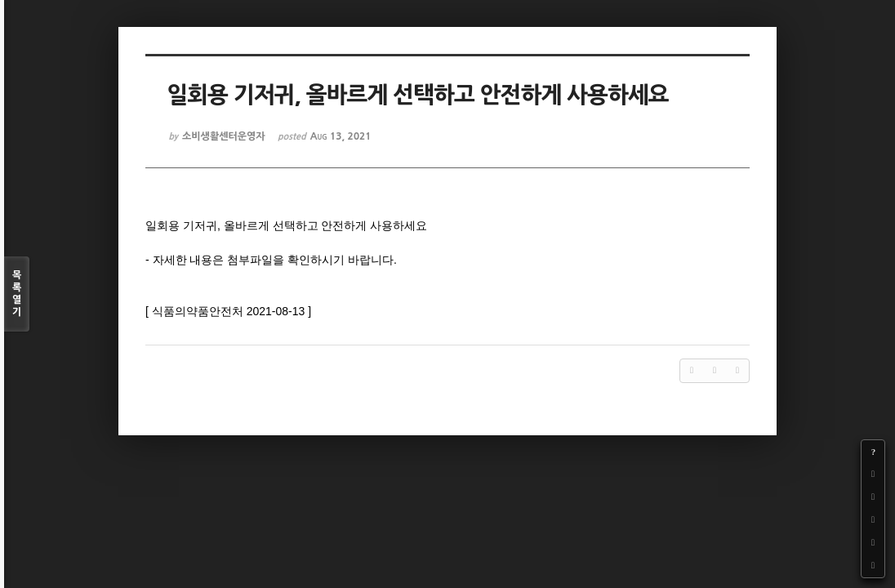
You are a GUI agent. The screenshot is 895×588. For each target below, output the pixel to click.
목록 (17, 294)
